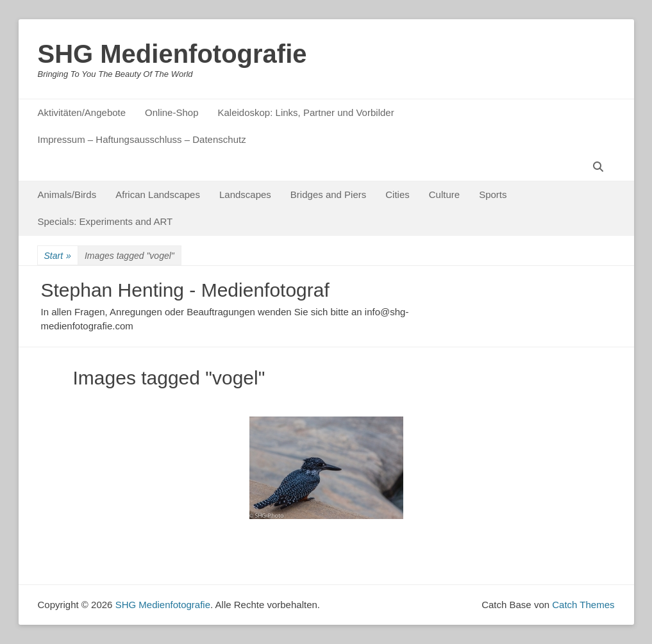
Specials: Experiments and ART (105, 221)
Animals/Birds (67, 194)
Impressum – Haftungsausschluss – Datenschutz (142, 139)
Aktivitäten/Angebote (82, 112)
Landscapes (245, 194)
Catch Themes (583, 605)
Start (58, 256)
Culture (444, 194)
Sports (493, 194)
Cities (397, 194)
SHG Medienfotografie (172, 54)
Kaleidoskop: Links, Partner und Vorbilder (305, 112)
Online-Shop (171, 112)
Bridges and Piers (328, 194)
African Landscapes (158, 194)
